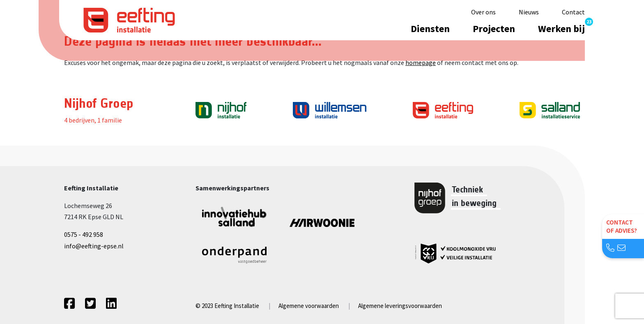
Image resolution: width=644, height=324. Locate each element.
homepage (421, 62)
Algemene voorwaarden (309, 306)
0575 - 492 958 (84, 234)
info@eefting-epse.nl (94, 246)
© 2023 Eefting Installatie (227, 306)
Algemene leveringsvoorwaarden (400, 306)
